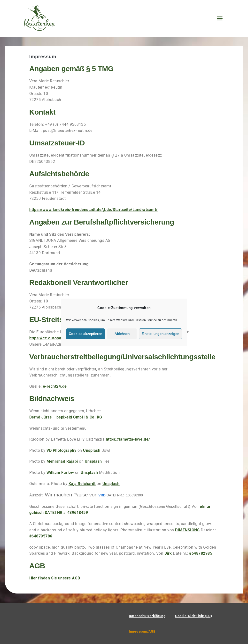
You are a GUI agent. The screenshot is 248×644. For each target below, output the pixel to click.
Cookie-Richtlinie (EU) (194, 616)
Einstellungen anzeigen (160, 334)
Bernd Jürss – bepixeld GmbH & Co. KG (66, 417)
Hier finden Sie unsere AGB (55, 578)
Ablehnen (122, 334)
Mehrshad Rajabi (62, 461)
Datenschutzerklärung (147, 616)
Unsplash (92, 450)
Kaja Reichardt (82, 484)
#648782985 (201, 553)
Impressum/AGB (142, 631)
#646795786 (41, 536)
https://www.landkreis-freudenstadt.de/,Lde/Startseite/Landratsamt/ (93, 210)
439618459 (66, 513)
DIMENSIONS (187, 530)
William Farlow (60, 473)
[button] (220, 18)
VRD (102, 495)
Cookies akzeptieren (85, 334)
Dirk (168, 553)
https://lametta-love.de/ (128, 439)
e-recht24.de (55, 386)
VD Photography (61, 450)
